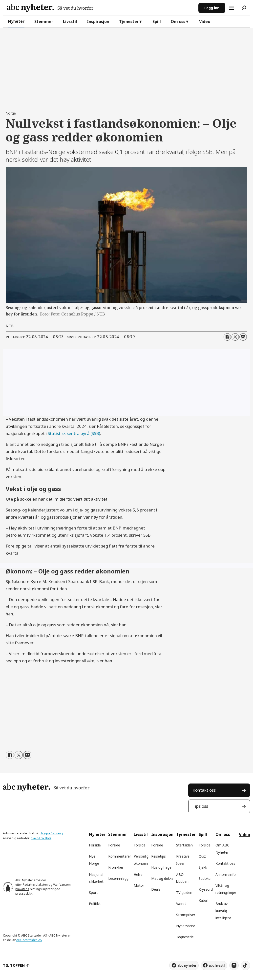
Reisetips (158, 856)
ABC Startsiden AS (29, 940)
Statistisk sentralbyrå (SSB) (74, 433)
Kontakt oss (204, 790)
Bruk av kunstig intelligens (223, 911)
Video (205, 21)
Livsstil (70, 21)
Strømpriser (186, 915)
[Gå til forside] (50, 8)
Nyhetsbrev (185, 926)
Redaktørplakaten (35, 885)
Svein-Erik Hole (41, 838)
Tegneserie (185, 937)
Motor (139, 885)
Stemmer (44, 21)
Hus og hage (161, 867)
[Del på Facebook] (227, 337)
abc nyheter (187, 965)
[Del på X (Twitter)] (235, 337)
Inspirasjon (98, 21)
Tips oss (200, 806)
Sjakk (203, 867)
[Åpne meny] (232, 8)
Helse (138, 874)
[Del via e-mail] (243, 337)
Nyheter (16, 21)
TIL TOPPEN (14, 965)
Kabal (203, 900)
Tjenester (129, 21)
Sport (93, 892)
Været (181, 904)
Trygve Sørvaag (52, 833)
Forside (95, 845)
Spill (157, 21)
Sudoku (205, 878)
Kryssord (206, 889)
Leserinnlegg (118, 878)
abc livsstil (217, 965)
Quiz (202, 856)
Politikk (95, 904)
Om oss (178, 21)
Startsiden (184, 845)
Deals (156, 889)
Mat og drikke (162, 878)
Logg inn (212, 8)
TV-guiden (184, 892)
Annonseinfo (226, 874)
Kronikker (116, 867)
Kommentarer (120, 856)
